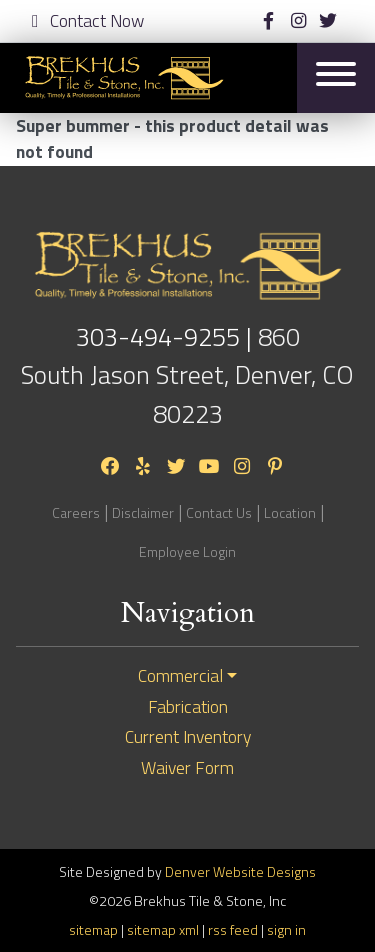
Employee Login (187, 551)
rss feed (233, 929)
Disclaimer (143, 512)
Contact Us (219, 512)
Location (290, 512)
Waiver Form (187, 768)
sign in (286, 929)
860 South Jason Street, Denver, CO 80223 (187, 375)
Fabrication (188, 707)
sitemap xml (163, 929)
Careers (76, 512)
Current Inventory (188, 737)
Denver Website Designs (240, 871)
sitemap (93, 929)
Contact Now (88, 21)
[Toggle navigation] (336, 77)
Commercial (180, 676)
